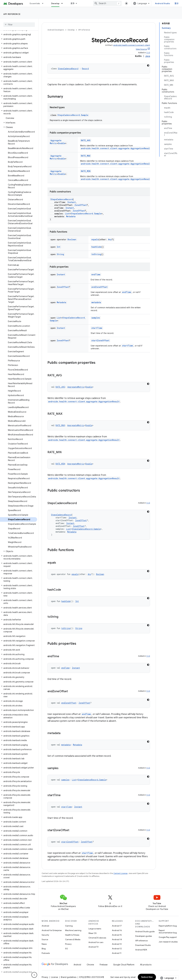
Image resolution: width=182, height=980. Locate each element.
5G (67, 951)
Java (148, 56)
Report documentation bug (168, 934)
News (44, 947)
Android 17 (117, 929)
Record (85, 69)
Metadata (71, 216)
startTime (97, 331)
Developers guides (144, 939)
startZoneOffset (100, 343)
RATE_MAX (86, 156)
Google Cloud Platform (124, 967)
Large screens (95, 931)
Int (59, 247)
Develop (71, 30)
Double (53, 143)
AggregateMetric (60, 140)
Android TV (93, 950)
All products (146, 967)
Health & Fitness (72, 938)
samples (96, 318)
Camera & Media (73, 942)
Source (45, 942)
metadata (96, 302)
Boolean (72, 239)
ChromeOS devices (97, 941)
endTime (96, 274)
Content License (121, 876)
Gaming (69, 929)
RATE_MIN (86, 171)
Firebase (104, 967)
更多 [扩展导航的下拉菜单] (73, 3)
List (67, 214)
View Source (141, 49)
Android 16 (117, 933)
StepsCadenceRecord (68, 69)
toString (96, 254)
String (60, 254)
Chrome (90, 967)
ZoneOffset (81, 205)
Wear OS (92, 936)
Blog (44, 951)
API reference (12, 14)
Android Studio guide (145, 934)
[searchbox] (19, 25)
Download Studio (143, 948)
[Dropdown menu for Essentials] (44, 3)
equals (95, 239)
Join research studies (168, 945)
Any (110, 239)
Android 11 (117, 956)
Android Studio (165, 3)
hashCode (96, 247)
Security (45, 938)
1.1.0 (148, 53)
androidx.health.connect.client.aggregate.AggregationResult (116, 148)
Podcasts (46, 956)
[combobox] (110, 3)
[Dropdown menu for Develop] (63, 3)
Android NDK (141, 953)
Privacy (68, 947)
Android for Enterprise (52, 933)
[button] (19, 34)
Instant (72, 202)
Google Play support (168, 940)
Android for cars (96, 945)
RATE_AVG (86, 140)
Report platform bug (168, 929)
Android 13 (117, 947)
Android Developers (56, 30)
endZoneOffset (99, 287)
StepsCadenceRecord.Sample (73, 115)
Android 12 (117, 951)
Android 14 (117, 942)
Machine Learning (73, 933)
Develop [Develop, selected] (55, 3)
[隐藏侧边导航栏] (34, 975)
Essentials (35, 3)
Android (45, 929)
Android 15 (117, 938)
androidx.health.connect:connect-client (132, 45)
